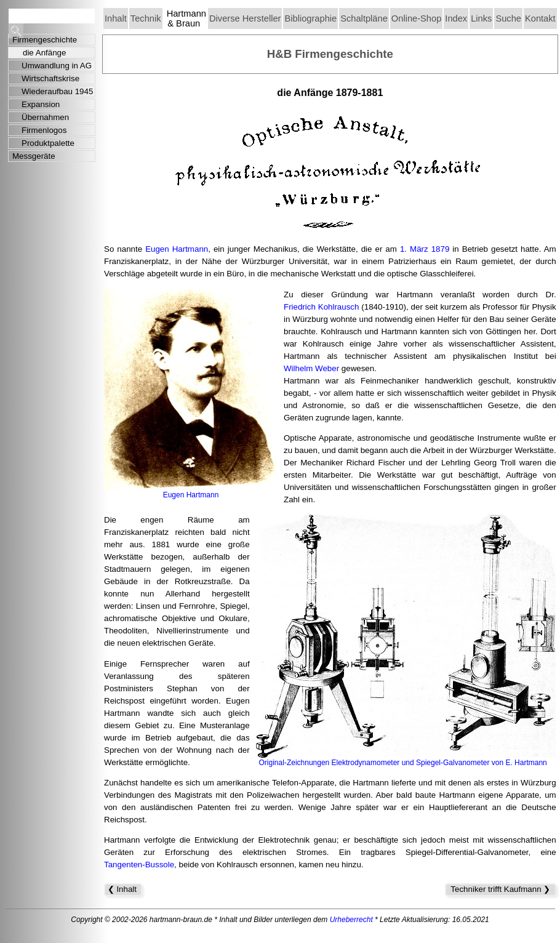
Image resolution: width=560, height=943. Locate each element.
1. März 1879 (425, 249)
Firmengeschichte (45, 40)
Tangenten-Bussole (139, 865)
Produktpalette (48, 143)
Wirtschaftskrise (50, 78)
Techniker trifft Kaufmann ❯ (500, 889)
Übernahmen (45, 117)
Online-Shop (416, 18)
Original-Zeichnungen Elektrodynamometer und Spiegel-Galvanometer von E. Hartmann (403, 763)
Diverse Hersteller (245, 18)
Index (456, 18)
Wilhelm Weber (311, 368)
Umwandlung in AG (57, 66)
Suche (508, 18)
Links (481, 18)
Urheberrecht (351, 920)
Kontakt (540, 18)
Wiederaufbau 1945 (57, 91)
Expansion (41, 104)
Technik (146, 18)
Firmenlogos (44, 130)
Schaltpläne (364, 18)
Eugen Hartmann (177, 249)
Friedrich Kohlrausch (321, 307)
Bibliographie (310, 18)
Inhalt (116, 18)
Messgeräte (34, 156)
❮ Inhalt (123, 889)
